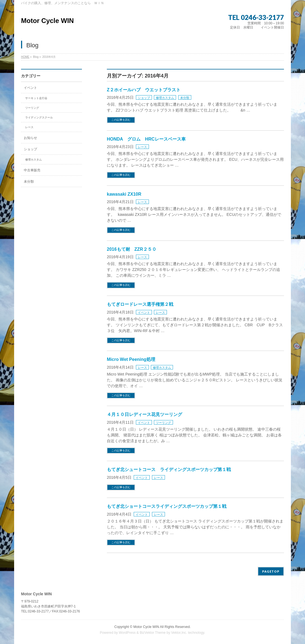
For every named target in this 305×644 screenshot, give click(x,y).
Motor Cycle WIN (47, 21)
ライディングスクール (39, 117)
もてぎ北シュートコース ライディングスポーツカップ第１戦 (169, 470)
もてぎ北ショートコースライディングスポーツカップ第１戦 (167, 506)
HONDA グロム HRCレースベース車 (146, 139)
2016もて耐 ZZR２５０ (132, 249)
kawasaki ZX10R (124, 194)
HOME (25, 57)
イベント (144, 312)
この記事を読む (121, 120)
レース (142, 147)
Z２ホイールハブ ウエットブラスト (144, 90)
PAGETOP (271, 571)
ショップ (144, 98)
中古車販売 (32, 170)
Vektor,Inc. (179, 633)
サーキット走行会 (36, 98)
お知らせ (30, 138)
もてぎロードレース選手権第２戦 (140, 304)
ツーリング (163, 423)
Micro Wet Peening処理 (131, 359)
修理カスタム (165, 98)
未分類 (185, 98)
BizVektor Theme (153, 633)
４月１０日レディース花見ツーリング (144, 414)
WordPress (127, 633)
